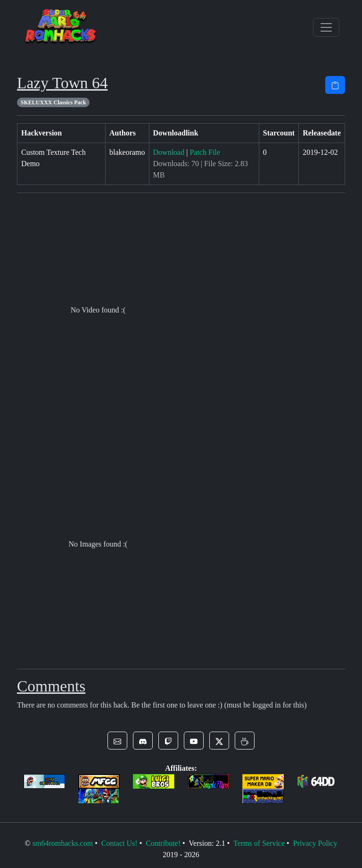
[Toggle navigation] (326, 27)
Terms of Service (259, 843)
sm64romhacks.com (63, 843)
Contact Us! (119, 843)
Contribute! (163, 843)
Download (169, 152)
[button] (117, 741)
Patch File (205, 152)
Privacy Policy (315, 843)
